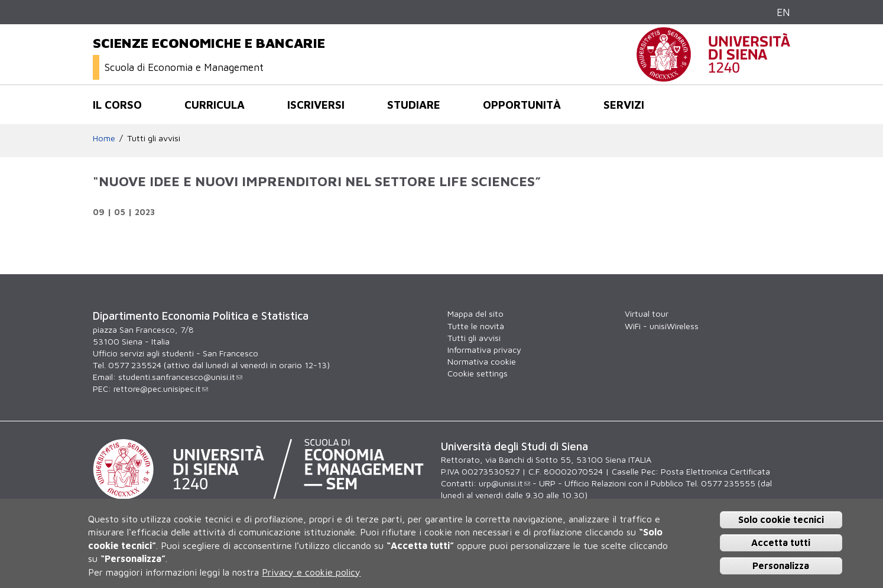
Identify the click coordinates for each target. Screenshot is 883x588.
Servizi (624, 105)
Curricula (215, 105)
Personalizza (781, 566)
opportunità (522, 105)
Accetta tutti (781, 542)
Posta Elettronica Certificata (715, 471)
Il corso (117, 105)
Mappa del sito (475, 314)
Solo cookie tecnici (781, 519)
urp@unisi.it (504, 483)
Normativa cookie (482, 361)
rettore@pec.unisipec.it (161, 389)
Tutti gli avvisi (154, 138)
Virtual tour (647, 314)
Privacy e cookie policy (311, 572)
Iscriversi (316, 105)
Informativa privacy (484, 350)
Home (104, 138)
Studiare (414, 105)
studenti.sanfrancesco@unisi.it (180, 377)
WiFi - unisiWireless (662, 326)
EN (783, 12)
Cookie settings (478, 373)
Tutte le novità (476, 326)
